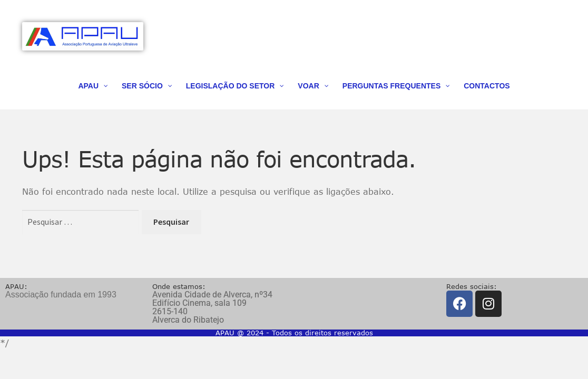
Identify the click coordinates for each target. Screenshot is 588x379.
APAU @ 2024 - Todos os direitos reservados (294, 333)
